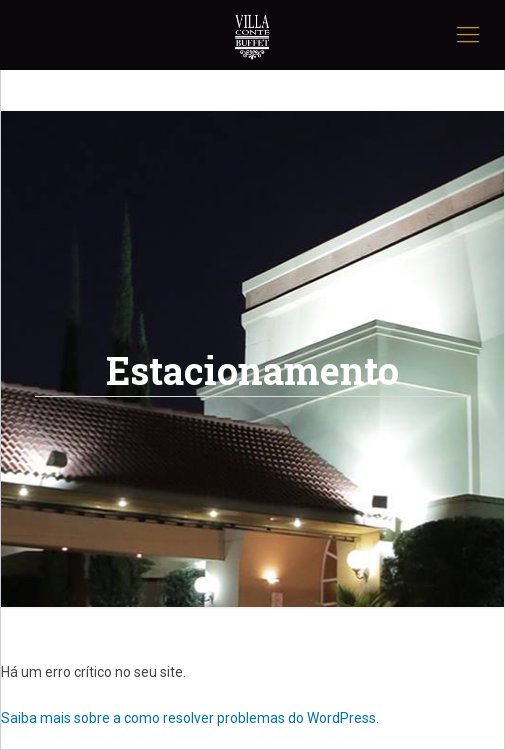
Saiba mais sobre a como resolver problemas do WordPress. (190, 718)
